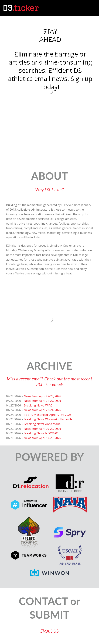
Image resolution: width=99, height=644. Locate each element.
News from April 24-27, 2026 (42, 401)
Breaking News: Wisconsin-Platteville (48, 419)
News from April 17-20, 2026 (42, 438)
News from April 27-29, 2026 (42, 396)
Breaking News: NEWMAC (41, 433)
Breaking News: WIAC (38, 405)
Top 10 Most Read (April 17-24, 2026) (48, 415)
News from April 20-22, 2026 (42, 429)
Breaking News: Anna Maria (42, 424)
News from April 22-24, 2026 (42, 410)
